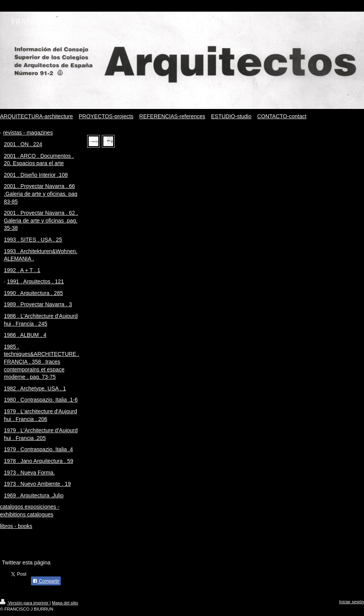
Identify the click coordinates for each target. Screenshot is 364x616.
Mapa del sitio (65, 603)
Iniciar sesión (352, 602)
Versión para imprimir (25, 603)
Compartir (46, 581)
